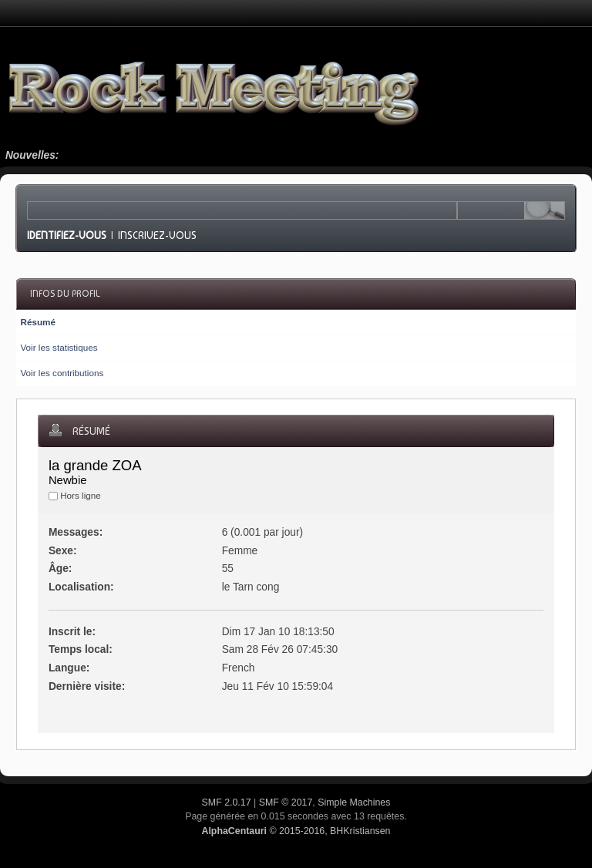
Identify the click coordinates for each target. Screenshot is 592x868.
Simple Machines (354, 802)
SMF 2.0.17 (227, 802)
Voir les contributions (62, 373)
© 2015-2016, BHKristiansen (296, 831)
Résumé (37, 322)
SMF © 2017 (286, 802)
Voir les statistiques (59, 347)
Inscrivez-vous (157, 235)
